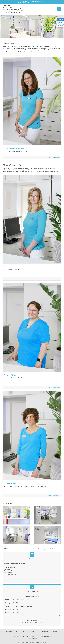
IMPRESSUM (55, 632)
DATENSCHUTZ (45, 632)
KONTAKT (35, 632)
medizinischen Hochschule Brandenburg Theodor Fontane (39, 549)
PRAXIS (17, 632)
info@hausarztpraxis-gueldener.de (38, 3)
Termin (60, 22)
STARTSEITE (9, 632)
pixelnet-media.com (35, 641)
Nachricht (60, 26)
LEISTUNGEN (26, 632)
